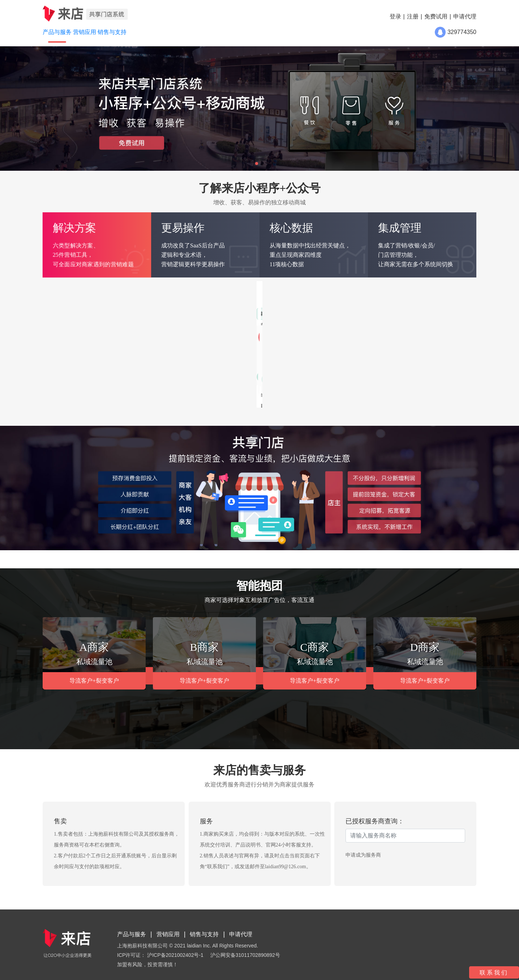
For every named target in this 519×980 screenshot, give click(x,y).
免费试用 (436, 16)
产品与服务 (132, 934)
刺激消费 (322, 331)
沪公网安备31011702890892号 (245, 955)
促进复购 (366, 331)
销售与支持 (204, 934)
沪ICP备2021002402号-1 (175, 955)
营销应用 (168, 934)
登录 (395, 16)
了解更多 (229, 392)
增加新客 (322, 314)
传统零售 (106, 314)
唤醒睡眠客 (414, 314)
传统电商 (150, 314)
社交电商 (195, 314)
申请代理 (465, 16)
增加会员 (366, 314)
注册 (413, 16)
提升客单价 (414, 331)
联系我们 (494, 973)
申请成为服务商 (363, 855)
